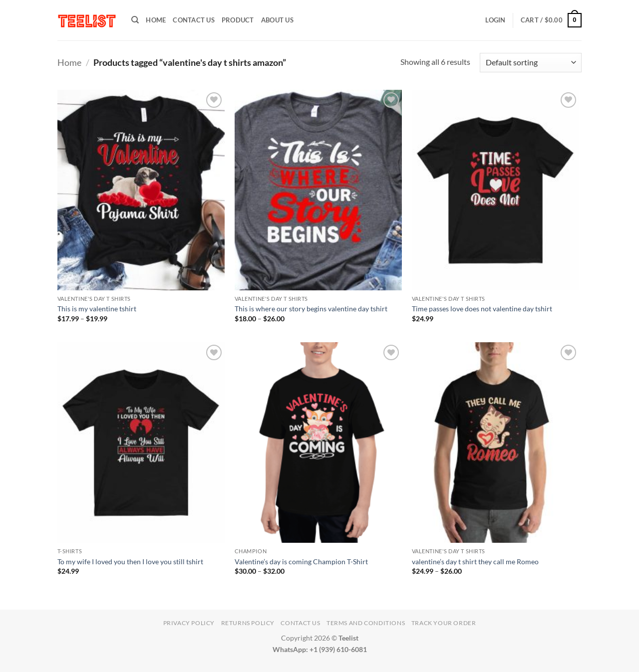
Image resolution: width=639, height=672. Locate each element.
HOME (156, 20)
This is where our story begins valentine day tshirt (311, 309)
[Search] (135, 20)
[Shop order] (531, 63)
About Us (277, 20)
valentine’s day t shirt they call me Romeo (475, 561)
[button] (495, 20)
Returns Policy (248, 623)
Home (69, 62)
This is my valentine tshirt (97, 309)
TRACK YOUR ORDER (444, 623)
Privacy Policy (189, 623)
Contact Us (194, 20)
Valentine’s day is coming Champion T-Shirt (301, 561)
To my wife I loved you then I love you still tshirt (130, 561)
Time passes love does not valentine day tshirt (482, 309)
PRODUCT (238, 20)
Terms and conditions (366, 623)
